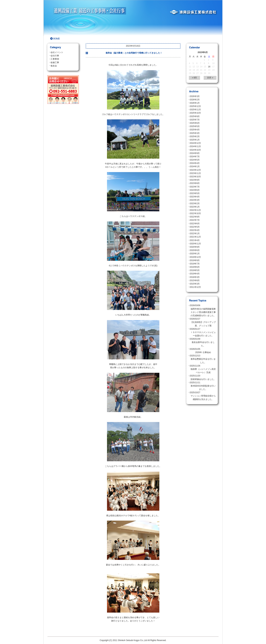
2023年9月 (195, 180)
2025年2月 (195, 136)
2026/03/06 (203, 311)
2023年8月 (195, 183)
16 (209, 67)
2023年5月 (195, 193)
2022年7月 (195, 220)
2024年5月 (195, 160)
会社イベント (57, 52)
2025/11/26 (203, 369)
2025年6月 (195, 123)
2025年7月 (195, 120)
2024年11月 (195, 146)
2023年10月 (195, 177)
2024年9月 (195, 153)
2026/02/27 (203, 323)
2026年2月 (195, 100)
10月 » (210, 78)
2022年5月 (195, 227)
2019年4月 (195, 274)
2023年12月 (195, 170)
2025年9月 (195, 116)
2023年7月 (195, 187)
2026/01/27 (203, 333)
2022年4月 (195, 230)
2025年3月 (195, 133)
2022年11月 (195, 210)
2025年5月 (195, 126)
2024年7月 (195, 157)
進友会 (54, 66)
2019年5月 (195, 270)
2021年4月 (195, 240)
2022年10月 (195, 213)
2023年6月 (195, 190)
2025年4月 (195, 130)
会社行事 (55, 56)
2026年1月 (195, 103)
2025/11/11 (203, 386)
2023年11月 (195, 173)
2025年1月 (195, 140)
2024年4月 (195, 163)
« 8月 (195, 78)
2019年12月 (195, 257)
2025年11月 (195, 110)
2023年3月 (195, 200)
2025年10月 (195, 113)
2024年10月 (195, 150)
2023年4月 (195, 197)
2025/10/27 (203, 396)
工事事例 (55, 59)
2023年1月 (195, 207)
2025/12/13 (203, 359)
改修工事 (55, 62)
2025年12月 (195, 106)
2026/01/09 (203, 343)
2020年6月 (195, 250)
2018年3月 (195, 277)
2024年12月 (195, 143)
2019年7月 (195, 264)
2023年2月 (195, 203)
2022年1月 (195, 234)
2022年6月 (195, 224)
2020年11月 (195, 244)
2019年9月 (195, 260)
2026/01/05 (203, 351)
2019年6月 (195, 267)
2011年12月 (195, 287)
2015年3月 (195, 284)
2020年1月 (195, 254)
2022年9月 (195, 217)
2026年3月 (195, 96)
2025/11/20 (203, 378)
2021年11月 (195, 237)
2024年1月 (195, 166)
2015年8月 (195, 280)
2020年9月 (195, 247)
